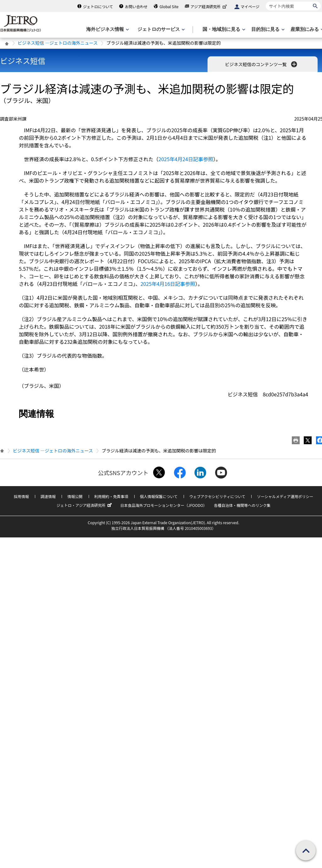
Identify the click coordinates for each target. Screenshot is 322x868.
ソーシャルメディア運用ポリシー (285, 496)
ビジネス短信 (23, 61)
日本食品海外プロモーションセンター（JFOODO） (164, 505)
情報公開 (75, 496)
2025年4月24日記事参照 (186, 159)
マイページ (250, 6)
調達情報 (48, 496)
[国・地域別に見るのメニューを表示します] (223, 29)
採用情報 (21, 496)
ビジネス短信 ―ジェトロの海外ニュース (58, 43)
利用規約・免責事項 (111, 496)
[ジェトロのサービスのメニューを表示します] (161, 29)
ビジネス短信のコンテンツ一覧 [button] (261, 64)
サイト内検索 (266, 1)
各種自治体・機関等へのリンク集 (242, 505)
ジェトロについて (98, 6)
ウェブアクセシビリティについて (217, 496)
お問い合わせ (136, 6)
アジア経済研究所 (209, 6)
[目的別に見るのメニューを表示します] (267, 29)
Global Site (169, 6)
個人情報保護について (159, 496)
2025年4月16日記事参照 (168, 284)
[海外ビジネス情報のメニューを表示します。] (107, 29)
